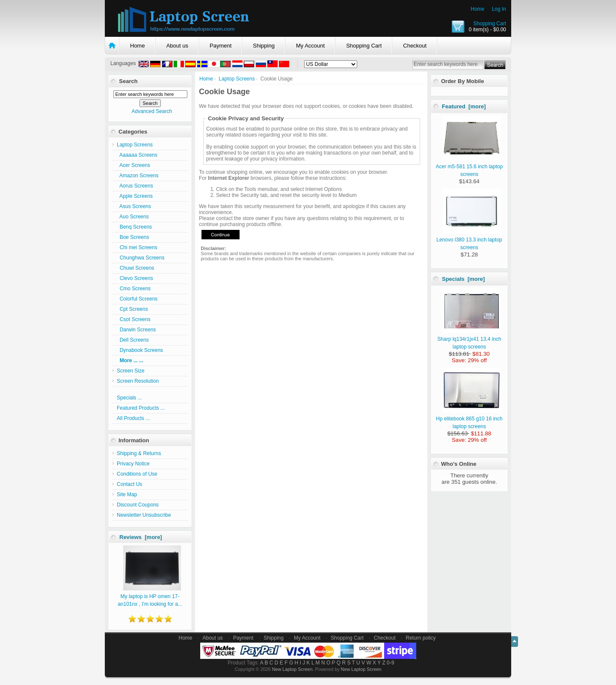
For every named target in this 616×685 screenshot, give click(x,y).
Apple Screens (135, 196)
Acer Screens (133, 165)
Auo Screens (133, 217)
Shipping (264, 46)
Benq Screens (134, 227)
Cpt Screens (132, 309)
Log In (499, 9)
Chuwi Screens (135, 268)
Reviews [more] (141, 537)
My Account (310, 46)
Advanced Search (152, 111)
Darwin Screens (136, 330)
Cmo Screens (134, 289)
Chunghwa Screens (141, 258)
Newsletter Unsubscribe (144, 515)
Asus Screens (134, 206)
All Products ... (133, 418)
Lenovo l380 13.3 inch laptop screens (469, 240)
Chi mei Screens (137, 247)
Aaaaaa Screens (137, 155)
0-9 (390, 663)
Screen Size (131, 371)
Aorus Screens (135, 186)
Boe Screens (133, 237)
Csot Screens (134, 319)
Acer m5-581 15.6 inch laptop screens (469, 167)
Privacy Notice (133, 464)
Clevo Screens (135, 278)
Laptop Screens (237, 79)
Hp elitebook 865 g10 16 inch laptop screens (469, 419)
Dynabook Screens (140, 350)
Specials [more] (463, 279)
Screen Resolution (138, 381)
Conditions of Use (137, 474)
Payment (221, 46)
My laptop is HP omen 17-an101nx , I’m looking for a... (150, 596)
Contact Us (129, 484)
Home (477, 9)
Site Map (127, 494)
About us (177, 46)
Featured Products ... (141, 408)
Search (128, 81)
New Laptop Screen (292, 669)
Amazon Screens (138, 176)
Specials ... (129, 398)
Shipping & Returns (139, 453)
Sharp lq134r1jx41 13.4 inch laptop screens (469, 339)
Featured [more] (464, 106)
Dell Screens (133, 340)
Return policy (421, 638)
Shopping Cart (490, 24)
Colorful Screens (137, 299)
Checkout (415, 46)
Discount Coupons (138, 505)
